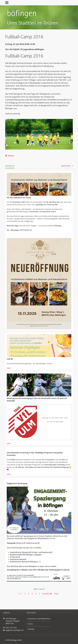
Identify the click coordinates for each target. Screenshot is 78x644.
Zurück (11, 156)
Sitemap (31, 629)
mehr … (10, 368)
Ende (56, 594)
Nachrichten (66, 166)
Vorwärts (46, 594)
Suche (30, 624)
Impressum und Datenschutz (39, 619)
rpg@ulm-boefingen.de (15, 630)
